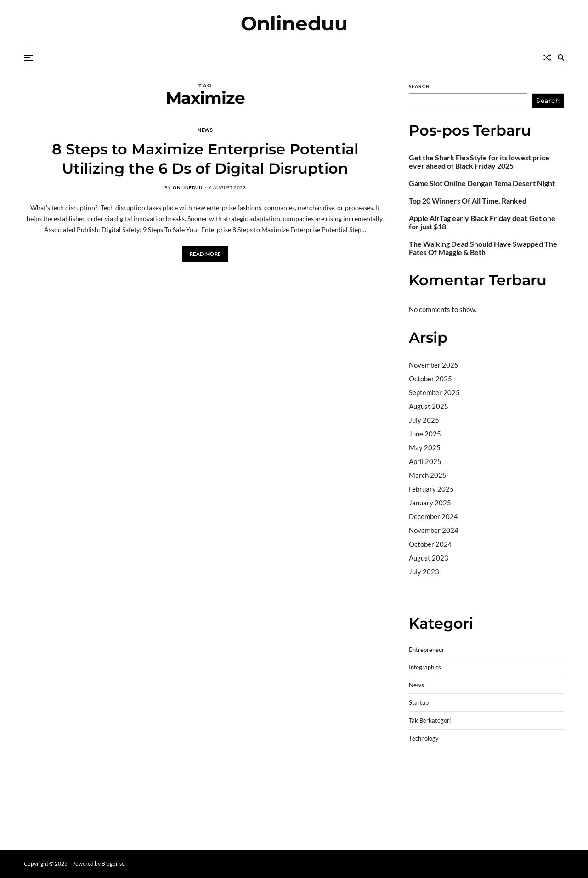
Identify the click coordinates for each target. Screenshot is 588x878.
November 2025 (434, 365)
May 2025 (425, 447)
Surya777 (424, 829)
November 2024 (434, 530)
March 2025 (428, 475)
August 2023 (429, 558)
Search (419, 86)
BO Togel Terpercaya (464, 770)
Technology (424, 739)
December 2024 (433, 516)
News (205, 130)
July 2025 (424, 420)
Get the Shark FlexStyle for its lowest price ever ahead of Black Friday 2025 (479, 162)
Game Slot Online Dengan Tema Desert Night (482, 183)
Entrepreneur (427, 650)
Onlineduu (294, 23)
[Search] (561, 57)
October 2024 (430, 544)
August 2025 (429, 406)
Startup (419, 703)
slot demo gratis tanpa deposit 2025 (483, 782)
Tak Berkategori (430, 721)
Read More (205, 254)
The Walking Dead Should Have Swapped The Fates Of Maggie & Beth (483, 248)
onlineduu (187, 187)
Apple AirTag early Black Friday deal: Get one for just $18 (482, 222)
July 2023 (424, 572)
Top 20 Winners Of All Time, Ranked (468, 201)
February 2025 (431, 489)
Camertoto (425, 595)
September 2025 (434, 392)
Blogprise (113, 864)
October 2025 (430, 379)
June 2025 (425, 434)
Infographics (425, 667)
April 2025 (425, 461)
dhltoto (420, 770)
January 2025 (430, 503)
